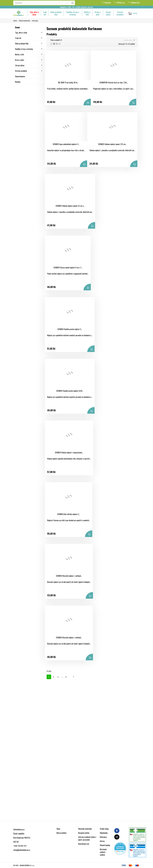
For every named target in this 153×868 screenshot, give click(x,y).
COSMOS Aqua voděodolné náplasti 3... (66, 144)
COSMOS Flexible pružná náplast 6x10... (70, 391)
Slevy (58, 829)
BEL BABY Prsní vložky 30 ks (68, 83)
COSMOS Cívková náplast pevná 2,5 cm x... (70, 206)
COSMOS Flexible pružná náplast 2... (70, 329)
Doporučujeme (20, 76)
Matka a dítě (87, 13)
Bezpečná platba (84, 833)
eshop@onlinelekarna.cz (22, 850)
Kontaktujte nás (84, 844)
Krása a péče (98, 13)
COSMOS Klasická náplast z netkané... (69, 576)
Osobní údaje (104, 829)
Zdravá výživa (108, 13)
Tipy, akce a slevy (34, 13)
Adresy (102, 841)
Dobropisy (103, 837)
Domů (17, 27)
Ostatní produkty (120, 13)
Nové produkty (61, 833)
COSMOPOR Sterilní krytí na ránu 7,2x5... (114, 83)
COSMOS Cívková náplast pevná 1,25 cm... (112, 144)
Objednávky (104, 833)
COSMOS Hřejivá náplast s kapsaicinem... (69, 453)
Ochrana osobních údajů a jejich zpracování (87, 838)
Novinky (18, 82)
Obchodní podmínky (85, 829)
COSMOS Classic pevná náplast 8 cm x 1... (68, 268)
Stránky (49, 671)
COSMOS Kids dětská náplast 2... (69, 514)
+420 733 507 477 (20, 846)
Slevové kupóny (105, 845)
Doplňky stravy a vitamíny (73, 13)
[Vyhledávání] (44, 3)
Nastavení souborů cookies (103, 852)
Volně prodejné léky (56, 13)
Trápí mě (45, 13)
